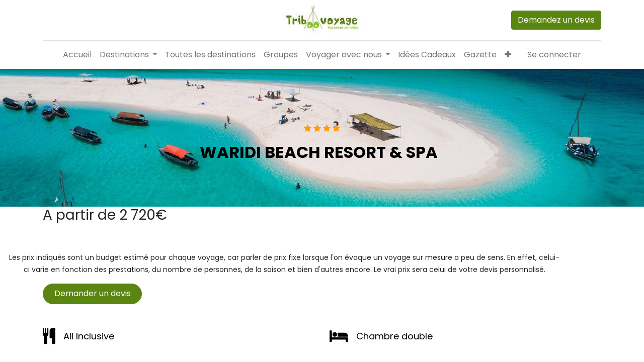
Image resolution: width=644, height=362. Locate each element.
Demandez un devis (556, 20)
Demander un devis (93, 293)
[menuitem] (77, 55)
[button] (508, 55)
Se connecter (554, 55)
